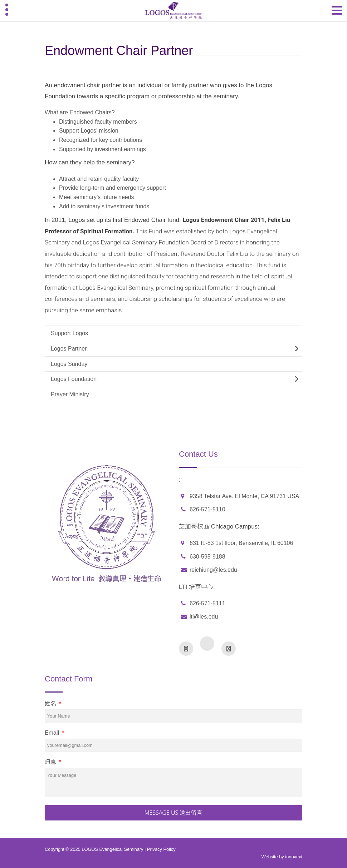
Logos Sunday (69, 364)
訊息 (53, 762)
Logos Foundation (74, 379)
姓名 (53, 704)
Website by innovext (282, 857)
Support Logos (69, 333)
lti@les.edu (204, 617)
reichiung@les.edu (213, 570)
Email (54, 733)
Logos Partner (69, 349)
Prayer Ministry (70, 394)
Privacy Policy (161, 849)
